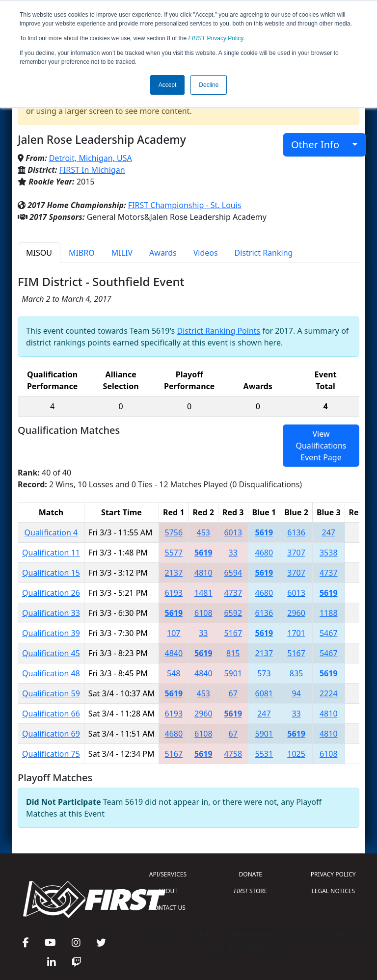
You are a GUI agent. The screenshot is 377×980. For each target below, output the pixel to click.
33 (233, 553)
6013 (233, 532)
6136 (296, 532)
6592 (233, 613)
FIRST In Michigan (92, 170)
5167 (233, 633)
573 (264, 673)
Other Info (320, 145)
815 (233, 653)
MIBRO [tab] (82, 253)
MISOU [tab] (39, 253)
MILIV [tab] (122, 253)
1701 (296, 633)
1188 (329, 613)
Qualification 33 (51, 613)
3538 (329, 553)
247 (329, 532)
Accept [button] (168, 85)
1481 (203, 593)
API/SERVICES (168, 874)
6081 (264, 693)
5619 (264, 532)
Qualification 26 (51, 593)
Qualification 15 (51, 573)
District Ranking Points (218, 331)
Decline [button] (209, 85)
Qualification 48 (51, 673)
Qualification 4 (51, 532)
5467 (329, 633)
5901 (233, 673)
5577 (174, 553)
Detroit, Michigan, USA (91, 158)
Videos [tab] (206, 253)
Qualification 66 (51, 714)
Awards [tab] (163, 253)
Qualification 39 (51, 633)
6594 (233, 573)
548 (174, 673)
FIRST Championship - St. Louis (185, 205)
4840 (174, 653)
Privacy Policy (216, 38)
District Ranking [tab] (264, 253)
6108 (203, 613)
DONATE (251, 874)
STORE (250, 891)
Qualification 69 (51, 734)
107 (174, 633)
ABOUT (168, 891)
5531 (264, 754)
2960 (296, 613)
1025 (296, 754)
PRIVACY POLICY (333, 874)
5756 (174, 532)
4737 (329, 573)
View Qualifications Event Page (321, 446)
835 (296, 673)
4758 (233, 754)
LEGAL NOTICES (334, 891)
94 (296, 693)
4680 (264, 553)
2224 (329, 693)
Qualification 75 (51, 754)
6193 (174, 593)
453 (203, 532)
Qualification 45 (51, 653)
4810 (203, 573)
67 (233, 693)
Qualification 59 (51, 693)
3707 (296, 553)
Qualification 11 (51, 553)
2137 (174, 573)
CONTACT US (168, 908)
